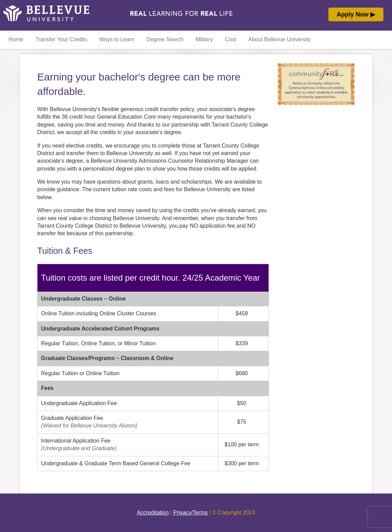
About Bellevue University (280, 39)
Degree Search (165, 39)
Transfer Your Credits (61, 39)
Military (204, 39)
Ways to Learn (117, 39)
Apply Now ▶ (356, 14)
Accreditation (153, 513)
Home (16, 39)
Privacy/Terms (190, 513)
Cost (231, 39)
